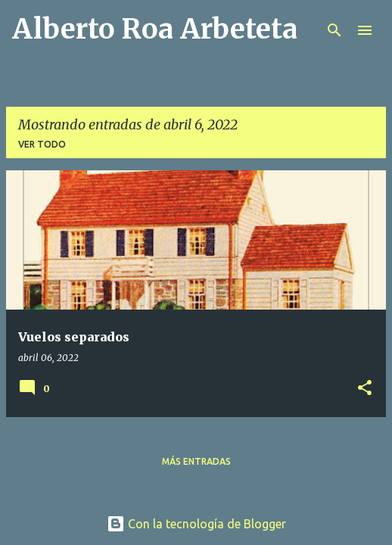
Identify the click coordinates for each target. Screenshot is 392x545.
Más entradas (196, 461)
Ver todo (42, 144)
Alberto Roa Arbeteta (155, 29)
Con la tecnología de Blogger (196, 524)
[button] (365, 389)
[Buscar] (334, 30)
